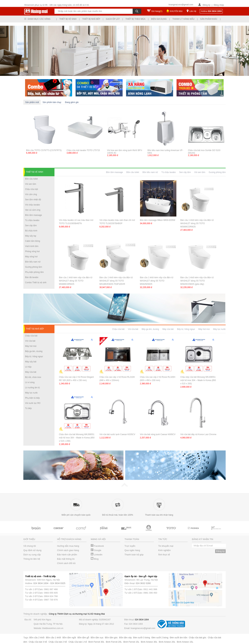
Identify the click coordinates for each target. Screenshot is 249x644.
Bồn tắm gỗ (83, 638)
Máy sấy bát (31, 362)
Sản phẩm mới (32, 102)
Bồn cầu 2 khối (37, 638)
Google (96, 550)
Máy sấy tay (31, 236)
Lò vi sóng (30, 382)
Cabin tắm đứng (33, 241)
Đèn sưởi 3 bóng (142, 638)
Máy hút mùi (31, 346)
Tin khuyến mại (166, 546)
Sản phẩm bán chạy (52, 102)
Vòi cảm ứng (31, 194)
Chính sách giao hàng (68, 550)
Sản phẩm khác (209, 19)
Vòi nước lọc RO (33, 403)
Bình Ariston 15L (185, 642)
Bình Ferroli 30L (96, 642)
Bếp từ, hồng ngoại (34, 356)
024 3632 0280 (143, 583)
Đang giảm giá (72, 102)
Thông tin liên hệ (32, 559)
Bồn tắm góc (111, 638)
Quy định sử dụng (32, 550)
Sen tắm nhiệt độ (33, 200)
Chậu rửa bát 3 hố (38, 642)
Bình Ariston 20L (167, 642)
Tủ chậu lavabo (32, 220)
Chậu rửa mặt (32, 189)
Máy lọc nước (31, 393)
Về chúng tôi (30, 546)
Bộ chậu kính (31, 231)
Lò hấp (28, 367)
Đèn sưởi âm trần (179, 638)
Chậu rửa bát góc (198, 638)
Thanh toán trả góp (134, 555)
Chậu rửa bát (31, 336)
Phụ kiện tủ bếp (32, 398)
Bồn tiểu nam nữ (33, 262)
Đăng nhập (219, 5)
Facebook (97, 546)
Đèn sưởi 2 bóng (160, 638)
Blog (95, 559)
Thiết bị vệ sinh (68, 19)
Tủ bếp (28, 408)
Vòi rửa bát (30, 341)
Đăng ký (206, 5)
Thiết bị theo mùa (135, 19)
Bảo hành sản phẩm (67, 555)
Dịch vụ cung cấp (32, 555)
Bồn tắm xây (125, 638)
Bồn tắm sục (97, 638)
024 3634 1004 (41, 583)
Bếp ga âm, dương (34, 351)
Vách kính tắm (32, 246)
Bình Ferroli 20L (114, 642)
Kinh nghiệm (164, 550)
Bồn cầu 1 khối (54, 638)
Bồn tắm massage (33, 215)
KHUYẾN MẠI (176, 11)
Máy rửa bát (31, 372)
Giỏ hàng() (157, 11)
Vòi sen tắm (31, 184)
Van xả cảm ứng (33, 210)
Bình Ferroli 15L (131, 642)
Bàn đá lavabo (32, 277)
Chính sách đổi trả (66, 563)
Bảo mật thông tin (66, 559)
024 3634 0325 (58, 583)
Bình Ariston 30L (149, 642)
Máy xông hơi (31, 257)
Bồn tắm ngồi (69, 638)
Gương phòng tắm (34, 267)
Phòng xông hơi (32, 251)
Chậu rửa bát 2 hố (58, 642)
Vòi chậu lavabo (33, 205)
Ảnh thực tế (164, 555)
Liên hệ (193, 11)
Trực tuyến (130, 546)
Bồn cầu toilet (31, 179)
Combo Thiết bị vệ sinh (36, 283)
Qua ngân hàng (132, 550)
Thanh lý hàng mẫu (183, 19)
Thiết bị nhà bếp (91, 19)
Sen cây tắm (31, 225)
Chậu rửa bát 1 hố (78, 642)
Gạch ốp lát (113, 19)
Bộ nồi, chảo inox (33, 377)
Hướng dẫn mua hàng (68, 546)
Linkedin (97, 555)
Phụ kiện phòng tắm (34, 272)
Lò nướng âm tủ (32, 388)
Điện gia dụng (159, 19)
